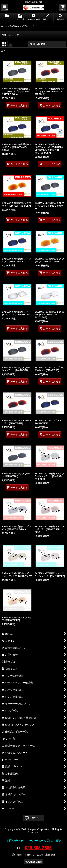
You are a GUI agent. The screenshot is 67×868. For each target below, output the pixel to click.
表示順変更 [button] (38, 44)
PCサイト (35, 818)
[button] (4, 8)
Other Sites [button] (34, 862)
